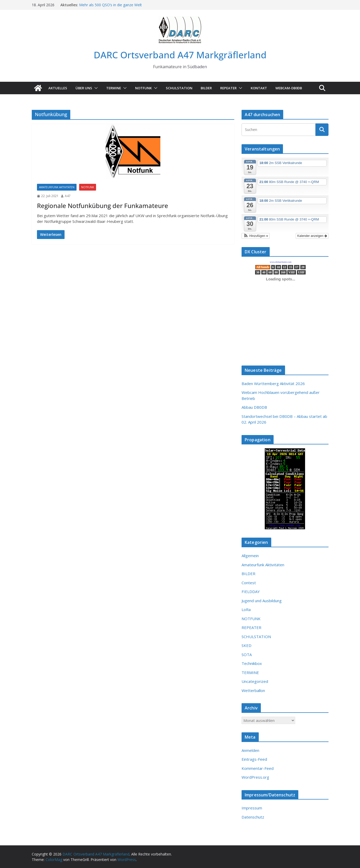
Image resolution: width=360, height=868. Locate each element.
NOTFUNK (143, 88)
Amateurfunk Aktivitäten (57, 187)
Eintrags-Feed (254, 759)
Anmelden (250, 750)
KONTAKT (259, 88)
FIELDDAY (251, 592)
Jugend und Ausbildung (262, 601)
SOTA (247, 655)
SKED (247, 645)
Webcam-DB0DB (289, 88)
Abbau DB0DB (254, 407)
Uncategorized (255, 681)
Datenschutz (253, 817)
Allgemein (250, 556)
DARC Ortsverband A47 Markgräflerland (180, 55)
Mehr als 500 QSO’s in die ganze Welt (110, 5)
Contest (249, 583)
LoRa (246, 609)
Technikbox (252, 663)
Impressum (252, 808)
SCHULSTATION (179, 88)
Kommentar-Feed (258, 768)
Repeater (228, 88)
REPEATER (251, 627)
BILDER (248, 574)
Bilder (206, 88)
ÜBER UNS (84, 88)
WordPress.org (255, 777)
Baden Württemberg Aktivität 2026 (273, 383)
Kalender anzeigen (312, 236)
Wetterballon (253, 690)
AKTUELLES (58, 88)
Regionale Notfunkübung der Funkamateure (103, 206)
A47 (68, 196)
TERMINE (114, 88)
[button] (95, 88)
